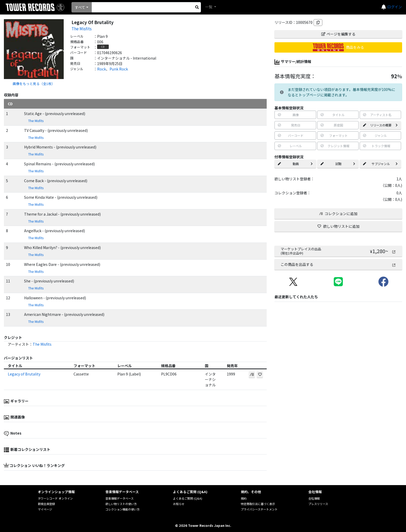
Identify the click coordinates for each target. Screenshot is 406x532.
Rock (102, 69)
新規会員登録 (46, 504)
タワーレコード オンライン (55, 498)
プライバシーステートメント (259, 509)
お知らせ (179, 504)
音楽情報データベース (119, 498)
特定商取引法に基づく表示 (258, 504)
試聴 (338, 164)
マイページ (45, 509)
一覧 (209, 7)
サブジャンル (380, 164)
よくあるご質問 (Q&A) (188, 498)
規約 (244, 498)
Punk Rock (119, 69)
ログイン (395, 7)
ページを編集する (338, 34)
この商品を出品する (338, 264)
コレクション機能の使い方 (122, 509)
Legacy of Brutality (24, 374)
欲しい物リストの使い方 (121, 504)
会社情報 (314, 498)
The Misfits (82, 29)
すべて (80, 7)
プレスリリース (318, 504)
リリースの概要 (380, 125)
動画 (295, 164)
